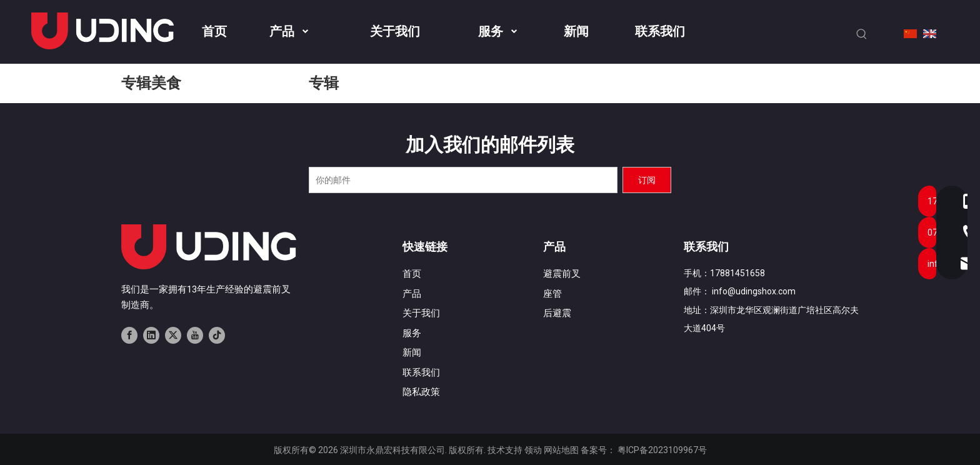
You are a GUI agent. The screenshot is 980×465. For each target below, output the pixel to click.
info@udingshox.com (754, 291)
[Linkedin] (151, 335)
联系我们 (421, 372)
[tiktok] (217, 335)
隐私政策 (421, 392)
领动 (533, 450)
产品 (412, 294)
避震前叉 (562, 274)
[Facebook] (129, 335)
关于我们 (421, 313)
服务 (412, 333)
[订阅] (647, 180)
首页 (412, 274)
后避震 (557, 313)
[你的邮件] (463, 180)
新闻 (412, 352)
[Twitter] (173, 335)
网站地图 (561, 450)
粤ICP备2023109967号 (662, 450)
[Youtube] (195, 335)
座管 (552, 294)
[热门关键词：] (862, 34)
